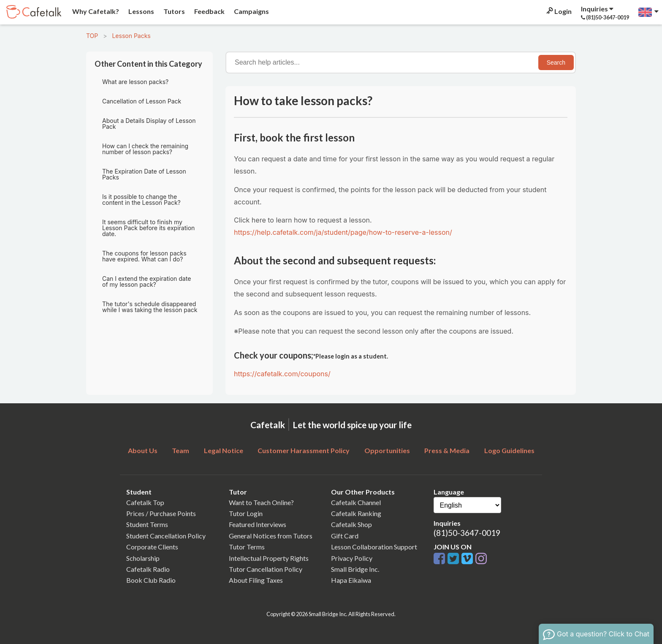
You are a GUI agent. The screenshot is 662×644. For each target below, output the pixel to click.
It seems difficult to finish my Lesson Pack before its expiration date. (148, 228)
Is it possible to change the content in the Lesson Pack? (141, 200)
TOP (92, 36)
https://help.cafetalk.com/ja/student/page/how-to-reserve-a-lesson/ (343, 232)
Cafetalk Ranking (356, 513)
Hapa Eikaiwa (351, 580)
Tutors (174, 11)
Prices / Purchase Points (161, 513)
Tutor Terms (247, 547)
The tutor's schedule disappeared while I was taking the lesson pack (150, 307)
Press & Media (447, 450)
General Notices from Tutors (271, 536)
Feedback (209, 11)
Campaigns (251, 11)
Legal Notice (224, 450)
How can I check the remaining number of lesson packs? (145, 149)
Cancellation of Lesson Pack (142, 101)
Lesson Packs (131, 36)
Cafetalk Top (145, 502)
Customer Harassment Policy (304, 450)
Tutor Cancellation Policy (266, 569)
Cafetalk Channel (356, 502)
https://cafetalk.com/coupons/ (282, 374)
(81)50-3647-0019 (467, 533)
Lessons (141, 11)
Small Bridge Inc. (355, 569)
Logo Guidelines (509, 450)
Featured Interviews (258, 524)
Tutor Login (246, 513)
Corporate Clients (152, 547)
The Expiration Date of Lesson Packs (144, 174)
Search (556, 62)
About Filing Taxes (256, 580)
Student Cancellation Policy (166, 536)
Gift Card (345, 536)
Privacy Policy (352, 558)
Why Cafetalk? (95, 11)
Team (180, 450)
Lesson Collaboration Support (374, 547)
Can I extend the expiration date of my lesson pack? (147, 281)
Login (558, 11)
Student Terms (147, 524)
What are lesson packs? (135, 82)
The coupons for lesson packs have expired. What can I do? (144, 256)
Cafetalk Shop (351, 524)
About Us (143, 450)
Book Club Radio (151, 580)
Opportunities (387, 450)
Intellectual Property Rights (269, 558)
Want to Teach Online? (261, 502)
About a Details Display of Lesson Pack (149, 124)
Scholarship (143, 558)
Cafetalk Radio (148, 569)
